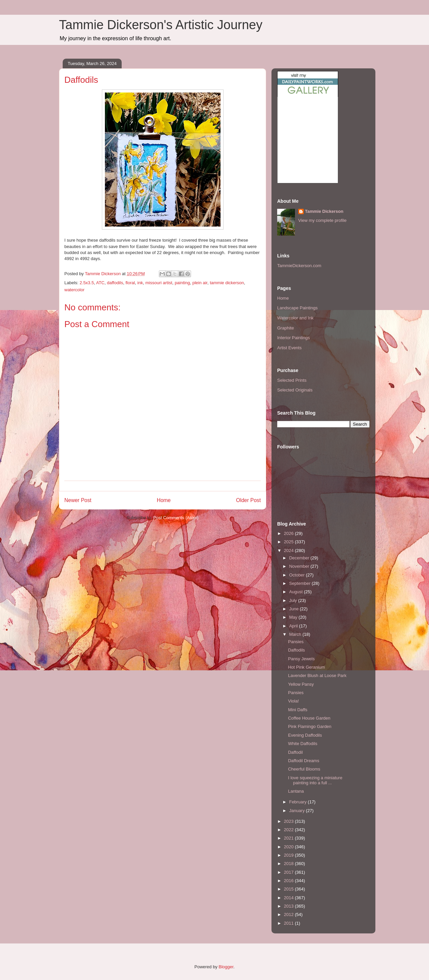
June (295, 609)
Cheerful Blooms (304, 769)
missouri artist (159, 283)
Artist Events (289, 348)
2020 (289, 847)
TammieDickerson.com (299, 266)
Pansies (296, 642)
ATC (100, 283)
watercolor (74, 290)
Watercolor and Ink (295, 318)
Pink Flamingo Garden (310, 726)
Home (164, 500)
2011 (289, 923)
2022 (289, 830)
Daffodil (295, 752)
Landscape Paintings (297, 308)
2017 (289, 872)
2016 (289, 881)
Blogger (226, 967)
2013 (289, 906)
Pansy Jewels (301, 659)
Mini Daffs (298, 710)
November (300, 566)
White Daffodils (302, 744)
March (296, 634)
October (298, 575)
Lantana (296, 791)
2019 (289, 855)
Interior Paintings (294, 338)
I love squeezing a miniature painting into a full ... (315, 780)
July (294, 600)
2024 (289, 550)
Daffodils (296, 650)
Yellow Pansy (301, 684)
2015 (289, 889)
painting (182, 283)
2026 (289, 533)
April (294, 626)
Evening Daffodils (305, 735)
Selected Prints (292, 380)
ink (140, 283)
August (297, 592)
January (298, 811)
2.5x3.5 (87, 283)
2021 (289, 838)
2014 (289, 898)
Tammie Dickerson (324, 211)
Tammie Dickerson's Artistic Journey (161, 25)
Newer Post (78, 500)
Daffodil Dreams (303, 761)
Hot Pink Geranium (306, 667)
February (299, 802)
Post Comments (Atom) (176, 518)
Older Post (248, 500)
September (300, 583)
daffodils (115, 283)
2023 (289, 821)
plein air (200, 283)
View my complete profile (322, 220)
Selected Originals (295, 390)
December (300, 558)
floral (130, 283)
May (294, 617)
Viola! (293, 701)
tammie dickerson (227, 283)
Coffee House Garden (309, 718)
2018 (289, 864)
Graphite (286, 328)
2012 (289, 914)
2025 (289, 542)
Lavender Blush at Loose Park (317, 676)
